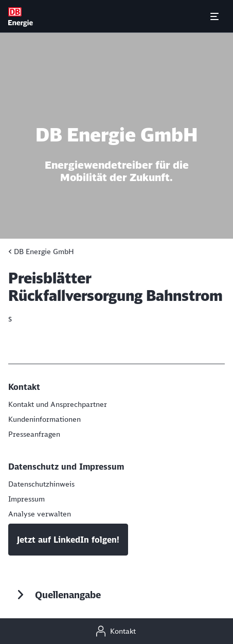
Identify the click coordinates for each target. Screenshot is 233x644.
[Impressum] (26, 499)
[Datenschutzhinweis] (41, 484)
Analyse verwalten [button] (40, 514)
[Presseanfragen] (34, 434)
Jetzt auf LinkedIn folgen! (68, 540)
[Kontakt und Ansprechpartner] (58, 404)
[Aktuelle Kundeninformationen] (44, 419)
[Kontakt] (116, 631)
